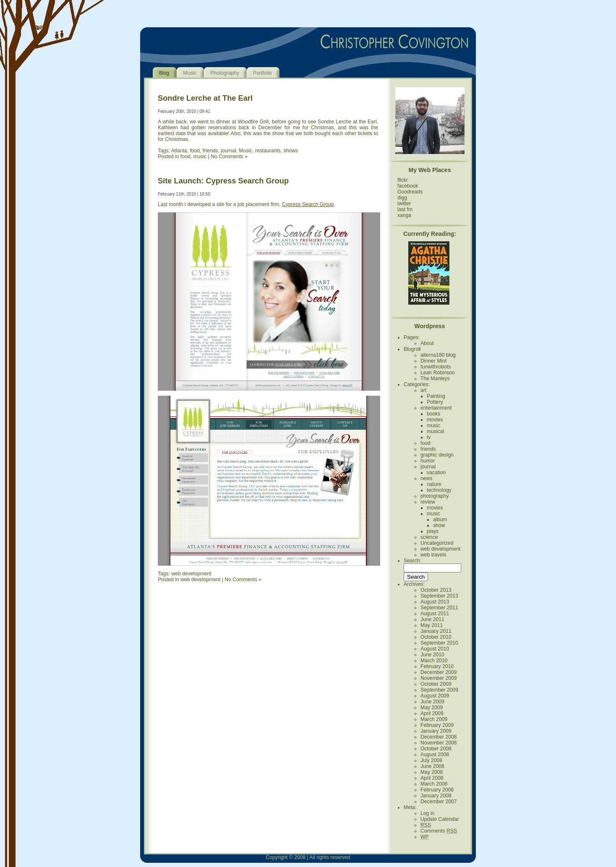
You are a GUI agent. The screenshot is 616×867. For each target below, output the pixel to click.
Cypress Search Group (308, 204)
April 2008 (432, 778)
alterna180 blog (438, 355)
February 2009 (437, 725)
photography (435, 496)
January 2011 (436, 631)
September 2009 (439, 690)
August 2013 (435, 602)
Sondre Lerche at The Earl (205, 98)
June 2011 (432, 619)
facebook (408, 186)
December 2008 (439, 737)
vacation (436, 473)
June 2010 (432, 655)
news (426, 478)
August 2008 (435, 755)
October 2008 (436, 749)
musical (435, 431)
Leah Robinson (438, 373)
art (423, 390)
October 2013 (436, 590)
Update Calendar (440, 819)
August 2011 (435, 614)
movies (435, 420)
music (200, 157)
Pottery (435, 402)
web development (191, 574)
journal (228, 151)
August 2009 (435, 696)
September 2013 (439, 596)
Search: (412, 561)
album (440, 520)
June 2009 (432, 702)
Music (190, 73)
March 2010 (434, 661)
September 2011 (439, 608)
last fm (405, 209)
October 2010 (436, 637)
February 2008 (437, 790)
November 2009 (439, 678)
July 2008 (431, 760)
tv (429, 437)
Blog (164, 73)
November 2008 (439, 743)
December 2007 (439, 802)
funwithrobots (436, 367)
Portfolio (262, 73)
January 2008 (436, 796)
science (429, 537)
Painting (436, 396)
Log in (427, 813)
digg (402, 198)
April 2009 (432, 713)
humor (428, 461)
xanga (404, 215)
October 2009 (436, 684)
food (195, 151)
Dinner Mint (433, 361)
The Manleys (435, 379)
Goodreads (410, 192)
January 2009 (436, 731)
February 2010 (437, 666)
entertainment (436, 408)
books (433, 414)
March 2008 (434, 784)
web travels (433, 555)
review (428, 502)
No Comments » (229, 157)
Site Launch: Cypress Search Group (223, 181)
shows (290, 151)
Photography (225, 73)
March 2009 (434, 719)
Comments (439, 831)
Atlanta (179, 151)
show (439, 525)
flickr (403, 180)
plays (433, 531)
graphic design (437, 455)
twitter (404, 204)
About (427, 343)
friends (210, 151)
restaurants (268, 151)
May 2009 (432, 708)
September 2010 (439, 643)
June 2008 (432, 766)
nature (434, 484)
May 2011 (432, 625)
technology (439, 490)
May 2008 (432, 772)
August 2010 (435, 649)
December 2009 (439, 672)
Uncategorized (437, 543)
